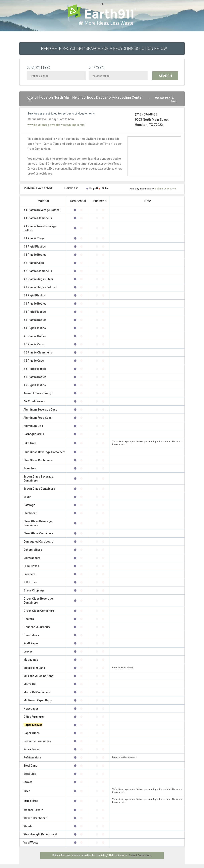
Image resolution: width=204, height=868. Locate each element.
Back (174, 101)
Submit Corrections (166, 189)
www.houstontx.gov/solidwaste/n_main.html (56, 125)
